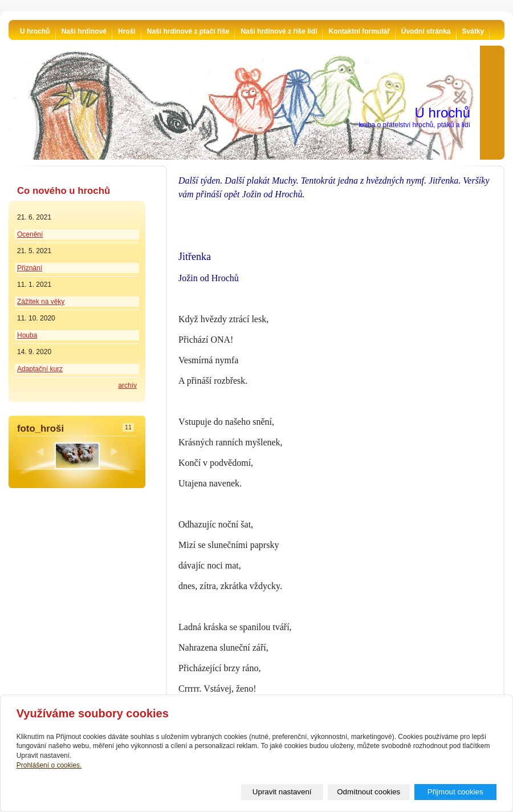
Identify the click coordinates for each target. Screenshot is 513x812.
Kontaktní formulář (359, 31)
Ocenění (30, 234)
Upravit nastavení (282, 792)
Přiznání (30, 268)
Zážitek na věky (41, 302)
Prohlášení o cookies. (49, 765)
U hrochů (35, 31)
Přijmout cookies (455, 792)
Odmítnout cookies (369, 792)
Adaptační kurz (40, 369)
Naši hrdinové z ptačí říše (188, 31)
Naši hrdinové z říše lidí (279, 31)
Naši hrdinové (84, 31)
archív (127, 385)
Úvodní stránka (426, 31)
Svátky (473, 31)
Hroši (127, 31)
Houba (27, 335)
